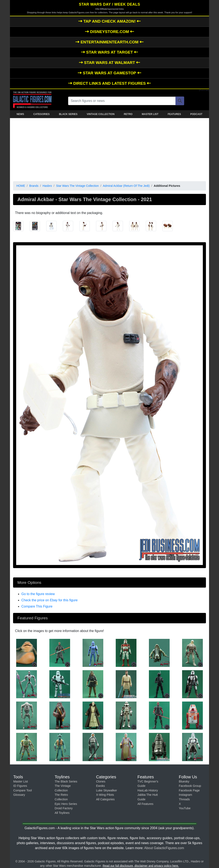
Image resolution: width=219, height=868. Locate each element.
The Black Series (66, 781)
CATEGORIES (41, 114)
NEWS (20, 114)
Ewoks (100, 786)
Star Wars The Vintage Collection (77, 186)
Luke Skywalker (106, 790)
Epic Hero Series (66, 804)
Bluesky (184, 781)
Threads (184, 799)
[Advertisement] (109, 149)
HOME (21, 186)
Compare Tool (23, 790)
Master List (21, 781)
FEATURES (174, 114)
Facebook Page (189, 790)
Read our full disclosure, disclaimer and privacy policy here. (141, 866)
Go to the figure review (38, 594)
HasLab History (148, 790)
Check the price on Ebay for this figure (49, 600)
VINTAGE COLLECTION (101, 114)
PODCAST (196, 114)
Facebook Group (190, 786)
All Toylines (62, 813)
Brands (34, 186)
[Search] (180, 101)
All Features (145, 804)
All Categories (105, 799)
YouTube (185, 808)
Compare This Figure (37, 606)
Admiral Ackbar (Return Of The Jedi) (126, 186)
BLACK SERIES (68, 114)
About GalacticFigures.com (164, 848)
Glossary (19, 795)
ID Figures (20, 786)
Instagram (185, 795)
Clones (101, 781)
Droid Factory (64, 808)
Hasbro (47, 186)
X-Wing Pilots (105, 795)
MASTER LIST (150, 114)
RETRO (128, 114)
